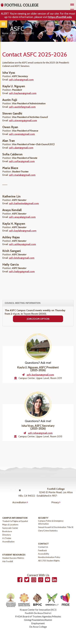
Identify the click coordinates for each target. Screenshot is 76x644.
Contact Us (43, 547)
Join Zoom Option (38, 319)
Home (5, 33)
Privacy (55, 502)
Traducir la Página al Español (15, 521)
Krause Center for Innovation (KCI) (38, 610)
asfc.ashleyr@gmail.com (23, 244)
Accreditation (19, 502)
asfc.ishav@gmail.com (21, 80)
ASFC (15, 33)
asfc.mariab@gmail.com (22, 175)
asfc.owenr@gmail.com (22, 134)
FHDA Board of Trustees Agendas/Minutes (38, 616)
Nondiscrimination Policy (49, 557)
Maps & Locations (10, 525)
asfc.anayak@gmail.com (22, 217)
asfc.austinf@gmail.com (22, 107)
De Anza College (38, 627)
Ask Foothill (8, 561)
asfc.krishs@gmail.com (22, 258)
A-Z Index (7, 538)
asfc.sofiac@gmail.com (22, 161)
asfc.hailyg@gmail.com (22, 271)
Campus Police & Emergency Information (51, 522)
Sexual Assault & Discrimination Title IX (56, 527)
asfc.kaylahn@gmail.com (23, 231)
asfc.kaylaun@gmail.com (23, 93)
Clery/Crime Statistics (48, 531)
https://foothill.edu (60, 17)
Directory (7, 535)
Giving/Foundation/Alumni (38, 620)
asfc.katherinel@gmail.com (24, 203)
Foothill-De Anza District (38, 613)
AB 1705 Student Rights (49, 561)
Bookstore (7, 531)
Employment (38, 623)
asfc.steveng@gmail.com (23, 120)
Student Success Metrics (13, 558)
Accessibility (44, 554)
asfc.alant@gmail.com (21, 148)
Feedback (42, 550)
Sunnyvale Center (10, 528)
